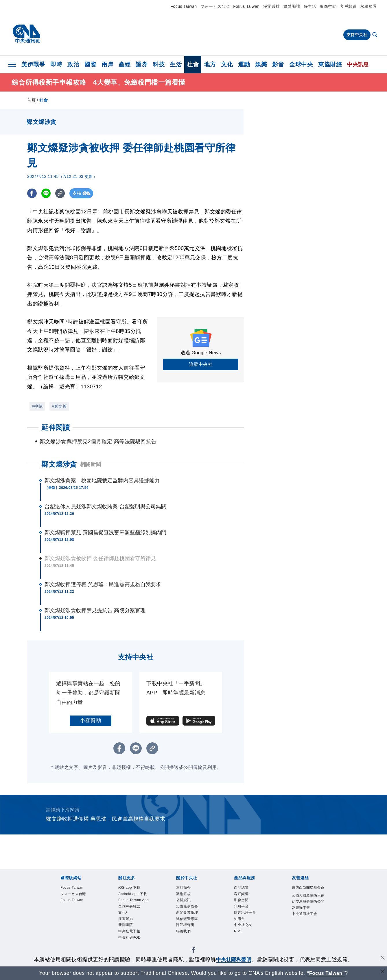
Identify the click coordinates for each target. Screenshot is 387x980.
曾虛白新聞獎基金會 (308, 892)
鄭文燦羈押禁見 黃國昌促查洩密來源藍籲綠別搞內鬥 (105, 532)
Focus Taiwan (184, 6)
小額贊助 (91, 720)
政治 (73, 64)
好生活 (310, 6)
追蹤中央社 (201, 364)
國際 (90, 64)
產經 (125, 64)
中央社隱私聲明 (234, 959)
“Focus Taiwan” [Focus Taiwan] (326, 973)
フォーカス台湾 (215, 6)
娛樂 (261, 64)
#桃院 (37, 406)
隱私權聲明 (190, 935)
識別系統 (187, 896)
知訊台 (242, 927)
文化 (227, 64)
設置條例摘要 (192, 912)
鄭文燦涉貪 (59, 464)
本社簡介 (187, 888)
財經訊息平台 (250, 920)
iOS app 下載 (134, 888)
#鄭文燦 (59, 406)
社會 (193, 64)
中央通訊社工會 (308, 939)
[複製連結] (62, 193)
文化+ (125, 935)
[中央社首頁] (26, 34)
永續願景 (368, 6)
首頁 (31, 100)
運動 (244, 64)
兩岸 (107, 64)
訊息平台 (245, 912)
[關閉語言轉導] (382, 972)
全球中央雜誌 (134, 927)
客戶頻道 (348, 6)
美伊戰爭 (33, 64)
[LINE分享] (47, 193)
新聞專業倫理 (192, 920)
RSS (240, 943)
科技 (159, 64)
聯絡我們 (187, 943)
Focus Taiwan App (135, 916)
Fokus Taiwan (246, 6)
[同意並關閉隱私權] (382, 959)
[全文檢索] (375, 35)
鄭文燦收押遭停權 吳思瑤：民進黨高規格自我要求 (103, 584)
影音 (278, 64)
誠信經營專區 (192, 927)
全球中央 (301, 64)
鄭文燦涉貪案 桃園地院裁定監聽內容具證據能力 (102, 480)
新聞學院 (129, 951)
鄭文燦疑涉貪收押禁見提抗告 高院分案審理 (95, 610)
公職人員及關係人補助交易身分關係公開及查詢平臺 (308, 916)
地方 (210, 64)
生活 (176, 64)
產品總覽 (245, 888)
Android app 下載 (133, 900)
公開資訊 (187, 904)
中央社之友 (247, 935)
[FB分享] (32, 193)
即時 (56, 64)
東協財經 (330, 64)
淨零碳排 (272, 6)
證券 (142, 64)
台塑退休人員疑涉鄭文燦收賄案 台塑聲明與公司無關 (105, 506)
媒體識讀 (292, 6)
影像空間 (328, 6)
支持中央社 (357, 35)
